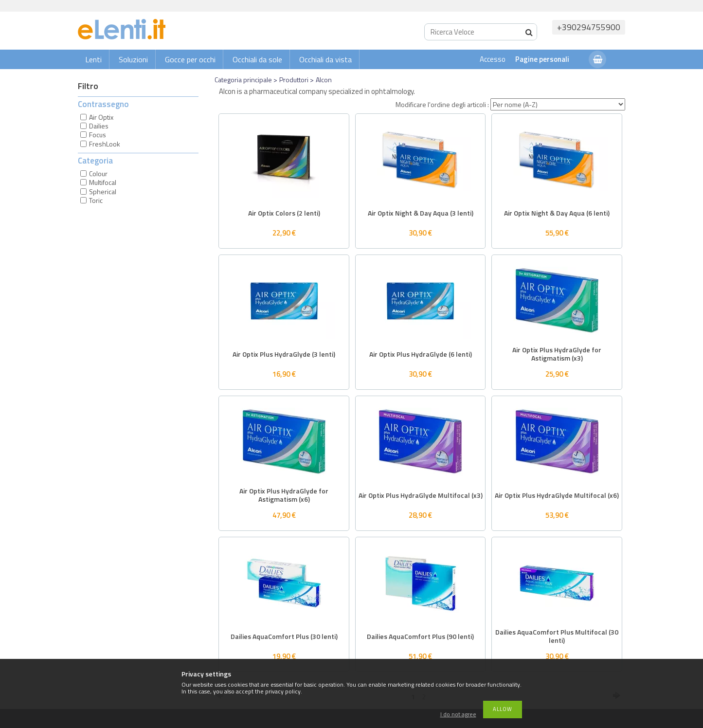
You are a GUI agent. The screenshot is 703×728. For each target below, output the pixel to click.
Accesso (493, 59)
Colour (98, 173)
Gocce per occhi (190, 59)
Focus (98, 135)
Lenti (93, 59)
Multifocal (103, 182)
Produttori (294, 80)
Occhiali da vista (325, 59)
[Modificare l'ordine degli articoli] (558, 104)
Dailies (99, 126)
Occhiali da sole (257, 59)
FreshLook (105, 144)
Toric (96, 200)
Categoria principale (243, 80)
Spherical (103, 191)
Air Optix (101, 117)
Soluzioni (133, 59)
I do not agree (458, 715)
